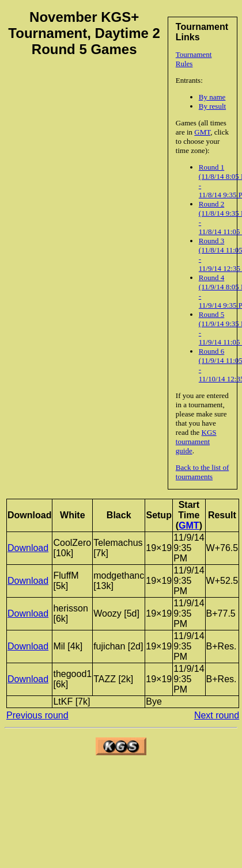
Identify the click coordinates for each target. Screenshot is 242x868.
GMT (202, 132)
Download (28, 548)
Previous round (37, 715)
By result (212, 106)
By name (212, 97)
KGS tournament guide (196, 441)
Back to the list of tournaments (202, 472)
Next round (217, 715)
